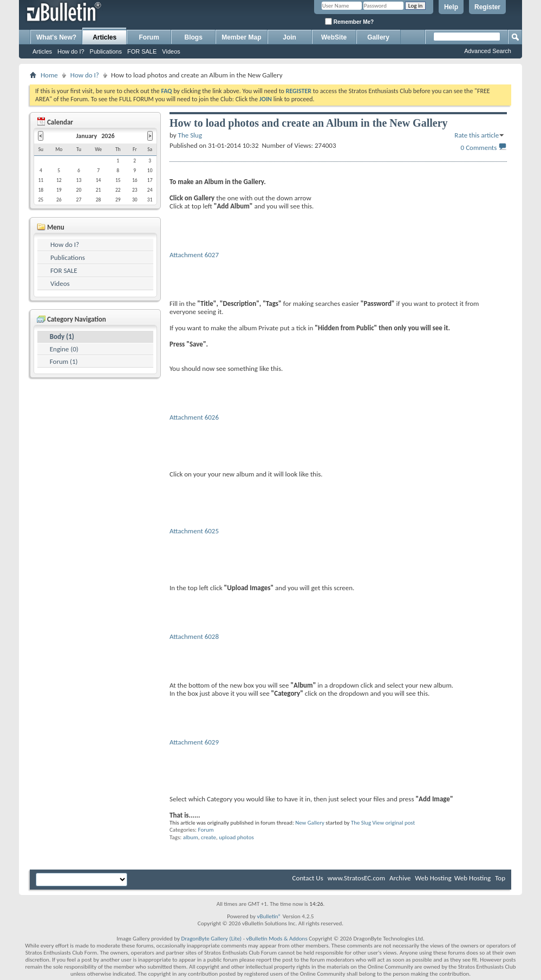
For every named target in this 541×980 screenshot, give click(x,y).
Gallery (378, 37)
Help (451, 7)
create (208, 837)
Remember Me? (349, 21)
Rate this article (477, 135)
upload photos (236, 837)
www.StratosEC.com (356, 878)
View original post (393, 823)
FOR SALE (142, 51)
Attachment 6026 (194, 417)
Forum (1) (64, 361)
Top (500, 878)
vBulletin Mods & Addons (277, 939)
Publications (106, 51)
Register (487, 7)
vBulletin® (269, 916)
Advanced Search (488, 51)
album (191, 837)
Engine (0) (64, 349)
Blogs (194, 37)
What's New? (56, 37)
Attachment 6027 (194, 255)
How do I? (71, 51)
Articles (105, 37)
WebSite (334, 37)
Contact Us (308, 878)
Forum (149, 37)
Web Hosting (433, 878)
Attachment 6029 (194, 742)
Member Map (241, 37)
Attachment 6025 (194, 531)
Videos (171, 51)
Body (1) (62, 337)
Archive (400, 878)
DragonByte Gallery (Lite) (211, 939)
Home (49, 75)
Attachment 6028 (194, 636)
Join (289, 37)
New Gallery (310, 823)
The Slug (361, 823)
